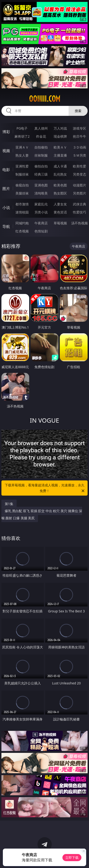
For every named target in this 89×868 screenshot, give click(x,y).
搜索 (78, 111)
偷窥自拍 (22, 185)
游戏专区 (80, 128)
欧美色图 (60, 185)
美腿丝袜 (22, 193)
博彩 (6, 132)
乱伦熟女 (60, 174)
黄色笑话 (60, 212)
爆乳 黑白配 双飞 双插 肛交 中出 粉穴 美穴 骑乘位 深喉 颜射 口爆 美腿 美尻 (42, 514)
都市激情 (22, 204)
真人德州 (41, 128)
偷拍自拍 (41, 166)
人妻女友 (60, 204)
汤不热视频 (80, 223)
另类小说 (41, 212)
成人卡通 (60, 166)
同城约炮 (22, 223)
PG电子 (22, 128)
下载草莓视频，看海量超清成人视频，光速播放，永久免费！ (45, 488)
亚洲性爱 (22, 166)
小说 (6, 208)
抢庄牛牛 (80, 136)
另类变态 (80, 174)
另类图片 (80, 193)
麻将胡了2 (22, 136)
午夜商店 (41, 223)
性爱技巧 (80, 212)
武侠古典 (80, 204)
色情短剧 (41, 231)
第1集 (9, 504)
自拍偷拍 (41, 147)
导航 (6, 226)
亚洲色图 (41, 185)
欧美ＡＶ (60, 147)
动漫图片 (80, 185)
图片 (6, 189)
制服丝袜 (22, 174)
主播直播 (60, 155)
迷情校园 (22, 212)
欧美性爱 (80, 166)
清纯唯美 (41, 193)
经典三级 (41, 174)
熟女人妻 (22, 155)
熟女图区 (60, 193)
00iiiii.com (45, 99)
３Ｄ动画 (80, 147)
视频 (6, 151)
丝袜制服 (41, 155)
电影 (6, 170)
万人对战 (60, 128)
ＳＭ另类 (80, 155)
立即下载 (72, 857)
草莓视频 (60, 223)
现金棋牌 (60, 136)
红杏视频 (22, 231)
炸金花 (41, 136)
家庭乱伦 (41, 204)
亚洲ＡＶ (22, 147)
